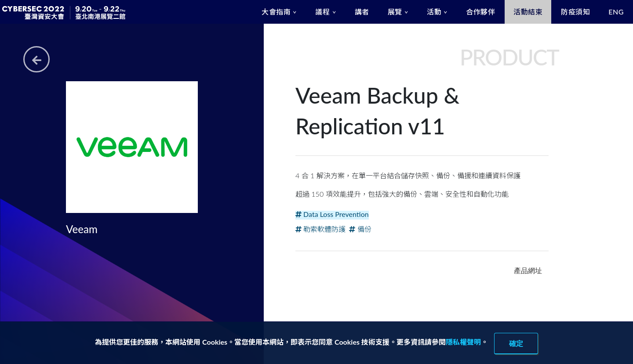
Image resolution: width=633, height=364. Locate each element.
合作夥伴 (480, 12)
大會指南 (276, 12)
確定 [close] (516, 343)
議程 (322, 12)
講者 (362, 12)
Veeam (82, 229)
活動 (434, 12)
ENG (616, 12)
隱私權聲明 (463, 342)
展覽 (395, 12)
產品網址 (528, 270)
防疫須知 (575, 12)
